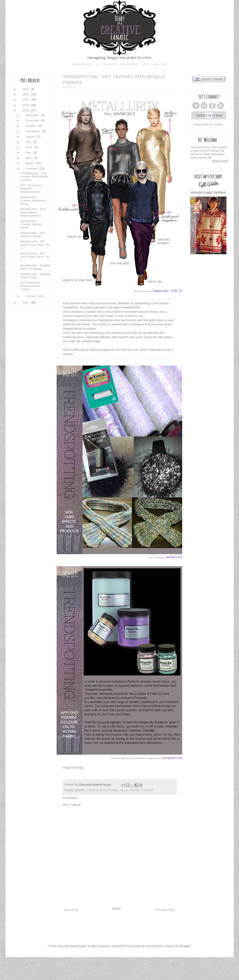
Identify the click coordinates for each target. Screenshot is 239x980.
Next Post (71, 910)
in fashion (110, 64)
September (34, 131)
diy (98, 64)
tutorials (148, 790)
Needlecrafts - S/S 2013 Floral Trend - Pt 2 (35, 245)
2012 (26, 303)
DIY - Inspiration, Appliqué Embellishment (32, 188)
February (32, 168)
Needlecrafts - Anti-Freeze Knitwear (33, 235)
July (29, 142)
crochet (92, 790)
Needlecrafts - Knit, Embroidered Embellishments (33, 212)
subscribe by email (208, 125)
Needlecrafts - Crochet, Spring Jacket (31, 224)
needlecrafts (83, 64)
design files (130, 64)
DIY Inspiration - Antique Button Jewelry (31, 286)
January (32, 296)
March (30, 163)
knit (103, 790)
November (33, 120)
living (146, 64)
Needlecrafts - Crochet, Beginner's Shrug (33, 200)
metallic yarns (118, 790)
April (30, 158)
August (31, 136)
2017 (26, 89)
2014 (26, 105)
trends (135, 790)
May (29, 152)
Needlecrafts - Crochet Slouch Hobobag (35, 267)
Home (117, 909)
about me (160, 64)
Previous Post (165, 910)
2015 (26, 100)
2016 (26, 94)
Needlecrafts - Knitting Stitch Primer (35, 276)
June (30, 147)
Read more (220, 161)
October (32, 126)
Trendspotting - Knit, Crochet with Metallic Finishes (34, 177)
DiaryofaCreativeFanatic (96, 785)
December (33, 115)
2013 (26, 110)
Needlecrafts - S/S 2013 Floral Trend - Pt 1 (35, 257)
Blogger (185, 946)
